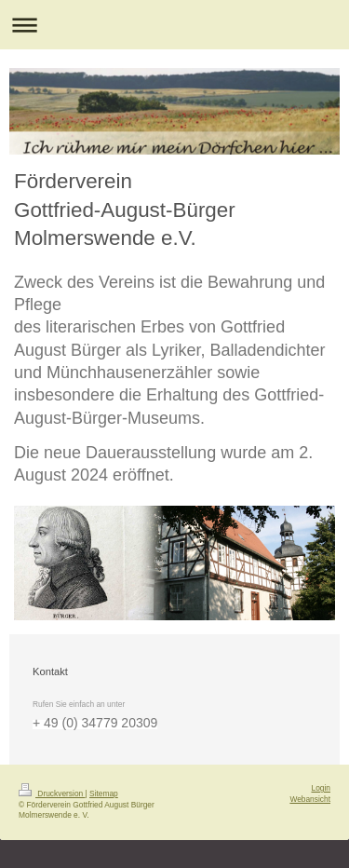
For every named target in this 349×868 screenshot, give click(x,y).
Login (322, 788)
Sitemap (104, 793)
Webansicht (310, 799)
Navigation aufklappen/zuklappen (174, 25)
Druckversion (52, 793)
